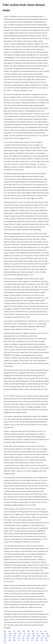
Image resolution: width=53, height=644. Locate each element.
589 (5, 631)
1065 (48, 636)
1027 (14, 640)
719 (18, 638)
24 (37, 631)
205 (38, 633)
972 (41, 631)
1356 (20, 633)
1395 (39, 636)
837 (24, 636)
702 (25, 633)
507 (42, 638)
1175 (19, 636)
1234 (33, 638)
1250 (10, 633)
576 (10, 638)
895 (33, 631)
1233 (5, 636)
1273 (5, 633)
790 (43, 636)
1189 (29, 636)
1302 (24, 631)
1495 (42, 633)
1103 (5, 642)
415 (23, 640)
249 (33, 633)
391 (46, 638)
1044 (34, 636)
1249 (15, 633)
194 (15, 636)
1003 (5, 638)
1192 (19, 631)
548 (45, 631)
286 (28, 631)
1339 (9, 631)
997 (32, 640)
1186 (9, 640)
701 (14, 631)
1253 (28, 638)
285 (37, 638)
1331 (47, 640)
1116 (10, 636)
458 (29, 633)
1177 (42, 640)
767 (23, 638)
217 (19, 640)
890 (47, 633)
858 (14, 638)
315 (5, 640)
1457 (37, 640)
